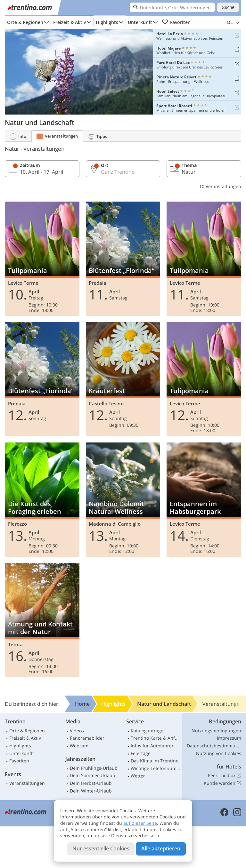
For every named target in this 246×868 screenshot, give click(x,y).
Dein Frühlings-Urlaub (94, 768)
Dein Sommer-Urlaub (93, 775)
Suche (228, 7)
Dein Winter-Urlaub (91, 791)
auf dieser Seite (140, 823)
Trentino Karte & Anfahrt (156, 738)
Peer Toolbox (225, 776)
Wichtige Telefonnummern (156, 768)
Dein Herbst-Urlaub (91, 783)
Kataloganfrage (147, 731)
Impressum (229, 738)
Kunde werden (222, 783)
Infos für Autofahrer (152, 746)
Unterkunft (140, 22)
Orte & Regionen (25, 22)
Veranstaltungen (27, 783)
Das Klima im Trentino (155, 761)
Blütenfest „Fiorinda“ (123, 259)
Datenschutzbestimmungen (214, 746)
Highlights (107, 22)
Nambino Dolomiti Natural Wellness (123, 500)
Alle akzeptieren (161, 848)
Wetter (138, 776)
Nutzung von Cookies (219, 753)
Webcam (79, 746)
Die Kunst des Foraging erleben (42, 500)
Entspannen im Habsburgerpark (204, 500)
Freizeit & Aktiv (70, 22)
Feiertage (141, 753)
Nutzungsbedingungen (216, 731)
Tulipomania (42, 259)
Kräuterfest (123, 379)
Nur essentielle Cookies (101, 848)
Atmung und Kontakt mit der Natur (42, 620)
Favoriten (176, 22)
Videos (77, 731)
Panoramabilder (87, 738)
